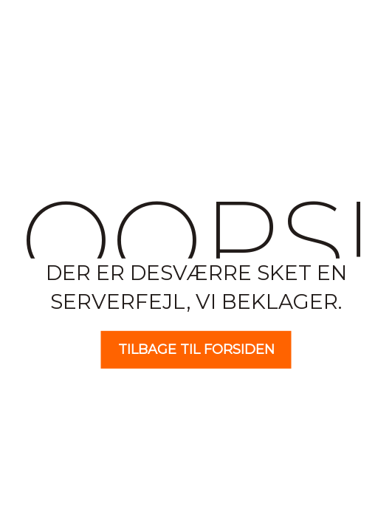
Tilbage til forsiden (196, 349)
